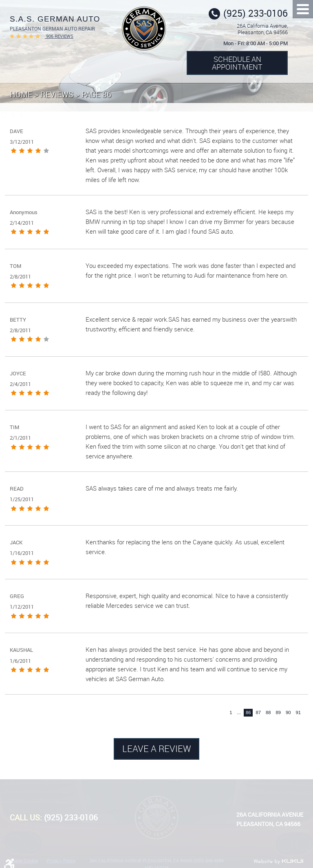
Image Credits (24, 860)
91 (298, 712)
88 (268, 712)
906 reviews (59, 36)
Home (21, 94)
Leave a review (157, 749)
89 (278, 712)
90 (288, 712)
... (239, 712)
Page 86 (96, 94)
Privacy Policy (61, 860)
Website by (278, 861)
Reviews (57, 94)
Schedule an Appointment (237, 63)
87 (258, 712)
